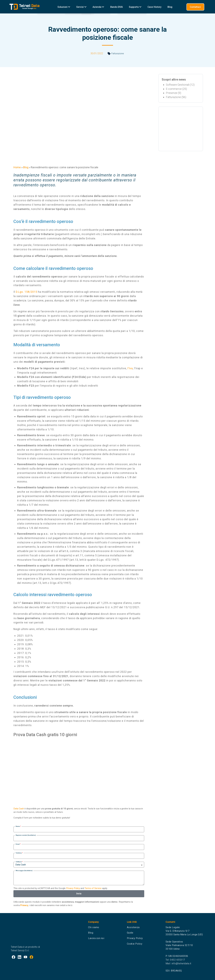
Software (19, 862)
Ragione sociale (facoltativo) (26, 835)
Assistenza (133, 927)
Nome (18, 826)
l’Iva (130, 368)
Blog (170, 7)
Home (17, 167)
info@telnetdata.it (181, 963)
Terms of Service (93, 888)
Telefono (19, 853)
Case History (154, 7)
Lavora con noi (96, 938)
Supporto (135, 7)
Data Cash (19, 809)
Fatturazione (118, 53)
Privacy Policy (73, 888)
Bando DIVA (117, 7)
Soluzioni (64, 7)
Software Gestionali (178, 85)
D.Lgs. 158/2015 (27, 292)
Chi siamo (94, 927)
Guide (130, 933)
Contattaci (195, 7)
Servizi (81, 7)
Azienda (98, 7)
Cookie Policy (135, 944)
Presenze (172, 93)
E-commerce (174, 89)
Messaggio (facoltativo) (24, 871)
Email (18, 844)
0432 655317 (178, 960)
